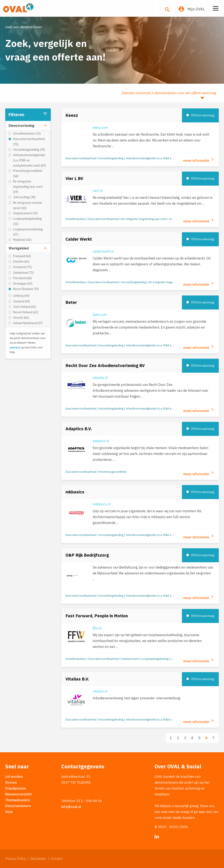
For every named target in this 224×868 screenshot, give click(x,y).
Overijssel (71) (23, 267)
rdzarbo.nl (100, 378)
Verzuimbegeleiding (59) (29, 150)
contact (15, 347)
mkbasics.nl (102, 504)
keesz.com (100, 127)
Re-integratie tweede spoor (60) (28, 205)
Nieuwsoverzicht (19, 794)
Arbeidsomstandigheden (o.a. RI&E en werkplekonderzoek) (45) (30, 160)
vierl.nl (98, 191)
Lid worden (14, 777)
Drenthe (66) (21, 262)
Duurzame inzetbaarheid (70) (29, 142)
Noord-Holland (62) (26, 312)
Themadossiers (18, 800)
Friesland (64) (22, 256)
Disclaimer (38, 859)
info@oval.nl (71, 807)
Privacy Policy (16, 859)
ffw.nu (97, 628)
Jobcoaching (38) (24, 197)
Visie (9, 812)
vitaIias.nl (100, 691)
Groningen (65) (23, 284)
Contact (57, 859)
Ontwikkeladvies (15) (27, 134)
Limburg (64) (21, 296)
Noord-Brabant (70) (26, 289)
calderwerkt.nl (103, 251)
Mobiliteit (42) (22, 240)
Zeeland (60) (22, 301)
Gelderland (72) (23, 273)
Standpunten (16, 788)
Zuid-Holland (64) (25, 307)
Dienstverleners (18, 806)
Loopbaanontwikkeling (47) (28, 232)
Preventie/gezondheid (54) (28, 173)
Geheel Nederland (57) (28, 323)
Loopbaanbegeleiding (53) (28, 221)
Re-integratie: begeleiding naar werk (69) (28, 187)
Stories (11, 782)
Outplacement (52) (26, 213)
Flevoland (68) (22, 278)
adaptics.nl (101, 441)
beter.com (100, 315)
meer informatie (199, 160)
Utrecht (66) (21, 318)
